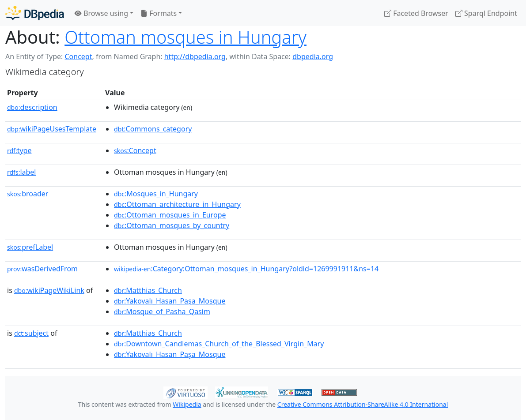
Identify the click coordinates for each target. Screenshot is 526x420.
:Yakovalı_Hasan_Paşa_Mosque (170, 301)
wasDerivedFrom (42, 269)
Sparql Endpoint (486, 13)
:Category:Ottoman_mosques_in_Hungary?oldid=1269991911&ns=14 (246, 269)
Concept (78, 56)
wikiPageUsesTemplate (52, 129)
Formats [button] (159, 13)
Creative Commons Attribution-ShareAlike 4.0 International (363, 404)
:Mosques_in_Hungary (156, 194)
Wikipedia (187, 404)
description (32, 107)
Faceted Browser (416, 13)
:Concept (135, 150)
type (19, 150)
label (22, 172)
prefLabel (30, 247)
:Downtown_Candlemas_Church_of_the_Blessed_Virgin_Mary (219, 344)
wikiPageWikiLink (49, 290)
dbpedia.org (313, 56)
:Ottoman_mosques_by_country (172, 225)
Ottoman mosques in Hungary (185, 37)
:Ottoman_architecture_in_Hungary (177, 204)
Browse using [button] (101, 13)
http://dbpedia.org (195, 56)
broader (28, 194)
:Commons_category (153, 129)
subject (31, 333)
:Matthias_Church (148, 290)
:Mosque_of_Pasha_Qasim (162, 311)
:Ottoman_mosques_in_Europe (170, 215)
